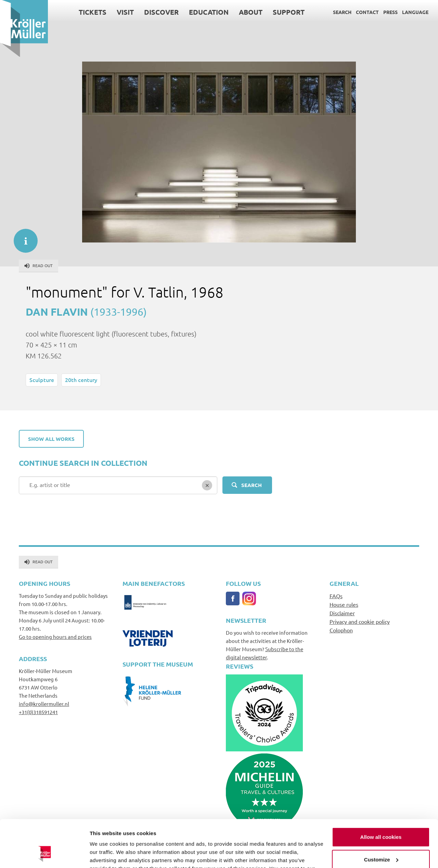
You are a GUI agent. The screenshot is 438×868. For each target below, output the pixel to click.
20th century (81, 380)
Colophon (341, 630)
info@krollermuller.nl (44, 704)
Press (390, 12)
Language (415, 12)
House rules (344, 604)
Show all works (51, 439)
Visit (125, 12)
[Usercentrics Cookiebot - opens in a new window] (44, 855)
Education (209, 12)
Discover (161, 12)
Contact (367, 12)
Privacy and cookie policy (360, 621)
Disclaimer (342, 613)
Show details (106, 854)
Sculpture (42, 380)
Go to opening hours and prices (55, 637)
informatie (22, 237)
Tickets (93, 12)
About (251, 12)
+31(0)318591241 (38, 712)
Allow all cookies (381, 796)
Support (289, 12)
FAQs (336, 596)
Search (342, 12)
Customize (381, 818)
